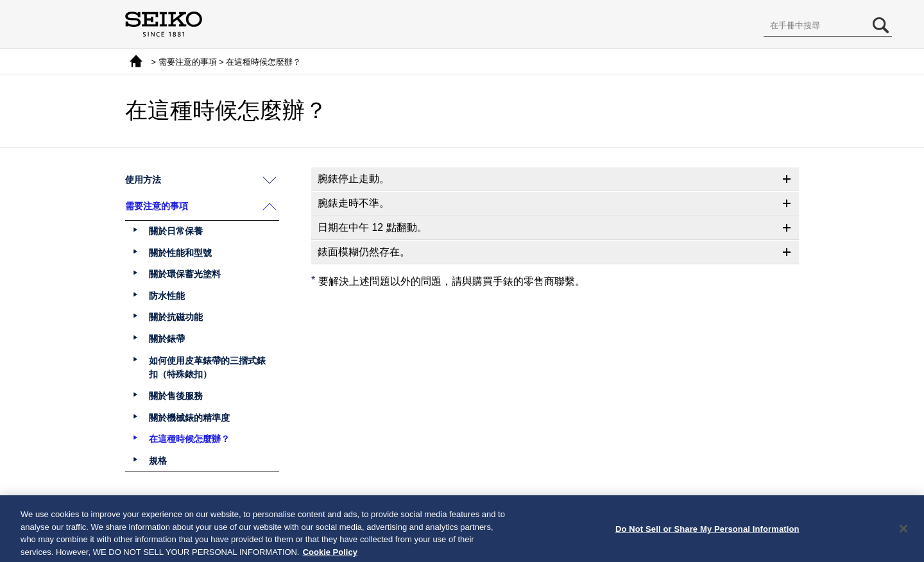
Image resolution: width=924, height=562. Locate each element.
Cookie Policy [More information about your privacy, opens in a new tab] (330, 556)
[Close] (903, 532)
